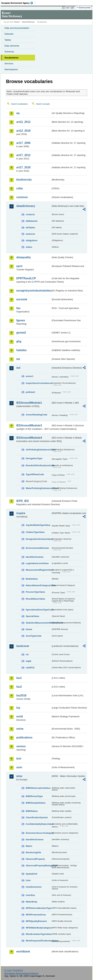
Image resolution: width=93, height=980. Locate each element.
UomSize (30, 895)
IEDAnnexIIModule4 (29, 438)
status (29, 247)
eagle (29, 661)
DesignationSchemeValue (38, 539)
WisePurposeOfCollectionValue (38, 941)
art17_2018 (23, 167)
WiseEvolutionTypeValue (38, 934)
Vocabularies (11, 58)
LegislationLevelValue (37, 563)
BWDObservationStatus (38, 788)
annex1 (30, 376)
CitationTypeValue (35, 532)
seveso (21, 746)
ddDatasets (32, 221)
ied (18, 368)
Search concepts (43, 104)
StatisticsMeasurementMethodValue (38, 623)
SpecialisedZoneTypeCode (38, 610)
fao (18, 308)
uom (19, 767)
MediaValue (32, 579)
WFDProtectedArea (36, 915)
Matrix (29, 846)
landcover (23, 646)
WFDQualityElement (36, 921)
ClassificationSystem (37, 817)
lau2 (19, 687)
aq (18, 113)
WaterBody (31, 902)
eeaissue (30, 234)
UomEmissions (34, 887)
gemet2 (21, 333)
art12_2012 (23, 122)
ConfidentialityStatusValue (38, 824)
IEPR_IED (23, 501)
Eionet (17, 22)
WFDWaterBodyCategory (38, 928)
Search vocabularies (19, 104)
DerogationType (34, 458)
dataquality (24, 257)
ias (18, 359)
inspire (21, 513)
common (22, 197)
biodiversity (24, 180)
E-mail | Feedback (14, 970)
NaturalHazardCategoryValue (38, 585)
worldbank (23, 951)
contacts (30, 214)
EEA (18, 3)
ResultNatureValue (35, 599)
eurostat (22, 299)
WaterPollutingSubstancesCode (38, 488)
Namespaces (11, 69)
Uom (28, 880)
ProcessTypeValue (35, 592)
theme (29, 629)
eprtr (19, 266)
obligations (32, 240)
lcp (18, 708)
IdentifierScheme (35, 557)
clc (27, 654)
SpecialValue (32, 616)
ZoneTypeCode (34, 636)
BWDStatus (32, 811)
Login (67, 8)
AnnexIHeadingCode (36, 415)
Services (9, 63)
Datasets (9, 34)
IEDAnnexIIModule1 (29, 403)
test (19, 759)
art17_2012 (23, 155)
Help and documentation (17, 28)
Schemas (9, 52)
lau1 (19, 678)
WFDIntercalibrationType (38, 908)
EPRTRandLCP (26, 278)
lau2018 (21, 695)
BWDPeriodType (34, 796)
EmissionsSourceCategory (38, 833)
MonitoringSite (33, 852)
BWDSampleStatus (36, 803)
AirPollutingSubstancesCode (38, 450)
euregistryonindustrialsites (34, 291)
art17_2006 (23, 143)
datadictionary (26, 206)
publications (24, 737)
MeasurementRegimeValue (38, 570)
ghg (19, 341)
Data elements (12, 46)
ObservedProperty (35, 859)
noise (20, 729)
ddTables (30, 228)
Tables (8, 40)
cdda (19, 188)
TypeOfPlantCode (35, 474)
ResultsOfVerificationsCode (38, 465)
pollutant (30, 392)
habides (21, 350)
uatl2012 (30, 668)
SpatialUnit (31, 874)
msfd (20, 716)
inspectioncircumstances (38, 383)
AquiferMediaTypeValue (38, 525)
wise (19, 776)
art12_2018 (23, 131)
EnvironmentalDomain (37, 548)
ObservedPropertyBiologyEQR (38, 866)
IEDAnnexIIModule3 (29, 425)
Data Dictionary (28, 22)
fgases (21, 320)
